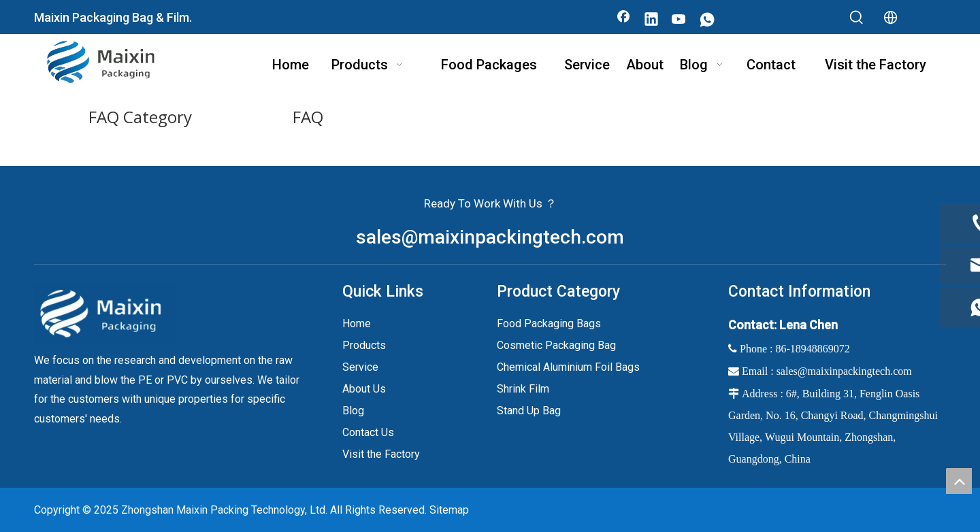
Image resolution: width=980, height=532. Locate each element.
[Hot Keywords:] (857, 18)
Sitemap (449, 510)
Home (357, 323)
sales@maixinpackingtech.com (490, 237)
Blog (353, 411)
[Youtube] (679, 20)
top (959, 481)
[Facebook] (623, 20)
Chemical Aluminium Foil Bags (568, 367)
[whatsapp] (707, 20)
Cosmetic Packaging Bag (556, 345)
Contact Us (368, 432)
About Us (364, 389)
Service (360, 367)
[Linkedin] (651, 20)
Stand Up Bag (529, 411)
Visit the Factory (381, 454)
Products (364, 345)
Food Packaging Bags (549, 323)
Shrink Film (523, 389)
